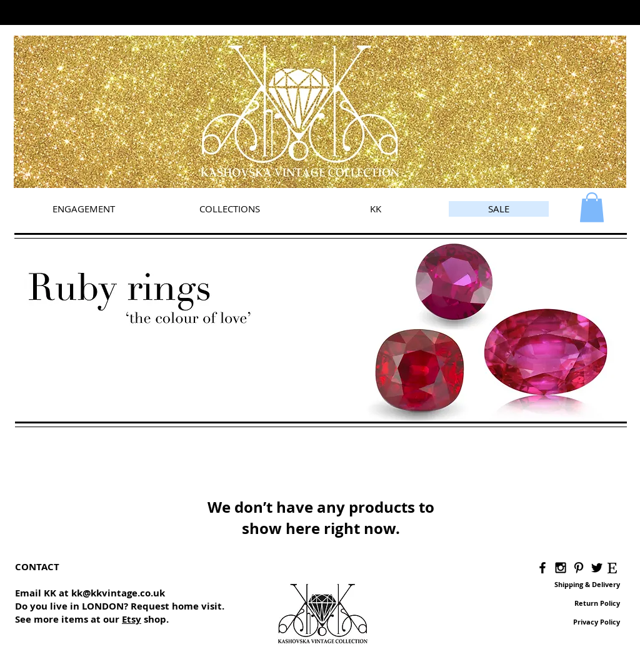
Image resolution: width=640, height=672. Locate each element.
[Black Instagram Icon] (561, 568)
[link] (592, 207)
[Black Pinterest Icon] (579, 568)
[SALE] (499, 209)
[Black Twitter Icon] (597, 568)
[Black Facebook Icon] (542, 568)
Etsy (132, 619)
